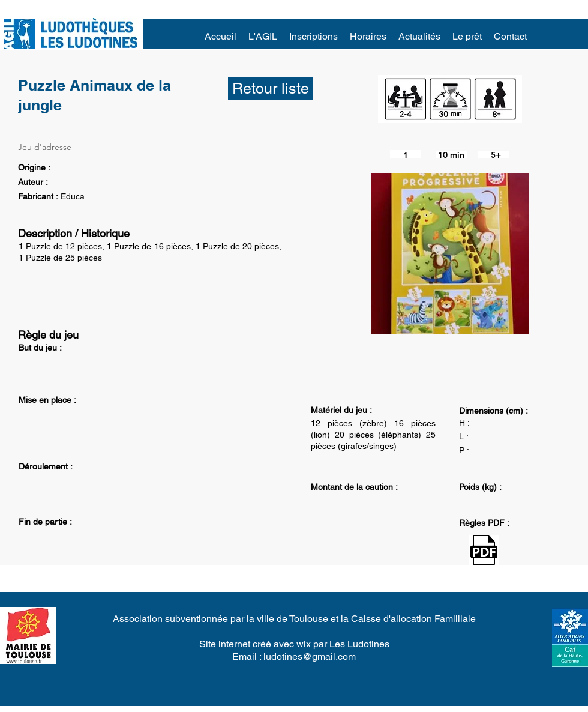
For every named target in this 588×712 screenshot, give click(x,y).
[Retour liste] (271, 89)
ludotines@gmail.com (310, 656)
